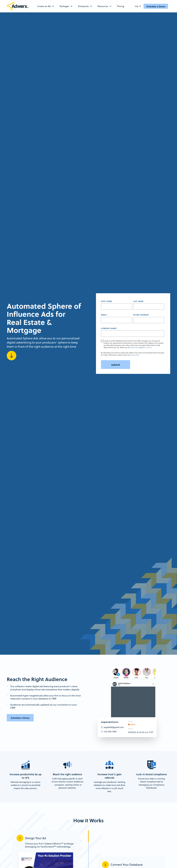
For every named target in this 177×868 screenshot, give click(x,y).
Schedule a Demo (156, 6)
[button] (47, 6)
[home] (19, 6)
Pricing (121, 6)
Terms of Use (147, 348)
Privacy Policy (135, 348)
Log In (138, 6)
